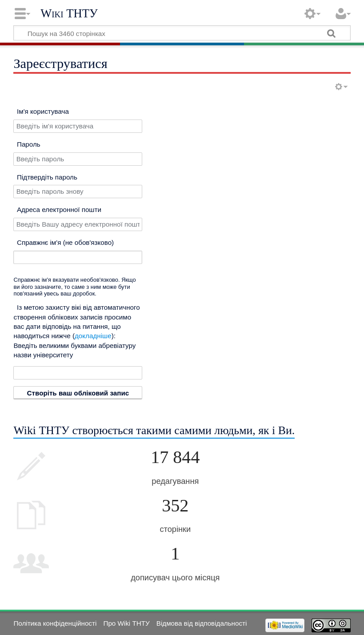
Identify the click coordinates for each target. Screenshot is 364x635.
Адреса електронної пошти (59, 210)
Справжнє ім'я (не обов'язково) (65, 242)
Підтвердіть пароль (47, 177)
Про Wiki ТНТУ (126, 623)
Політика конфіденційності (55, 623)
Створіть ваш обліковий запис (78, 393)
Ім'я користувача (43, 111)
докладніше (93, 336)
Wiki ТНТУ (69, 13)
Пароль (29, 144)
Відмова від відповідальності (202, 623)
